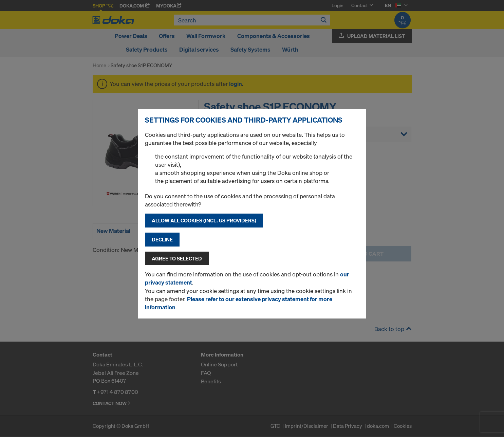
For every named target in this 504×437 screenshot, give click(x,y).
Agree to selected (177, 258)
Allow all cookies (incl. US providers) (204, 220)
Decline (162, 239)
